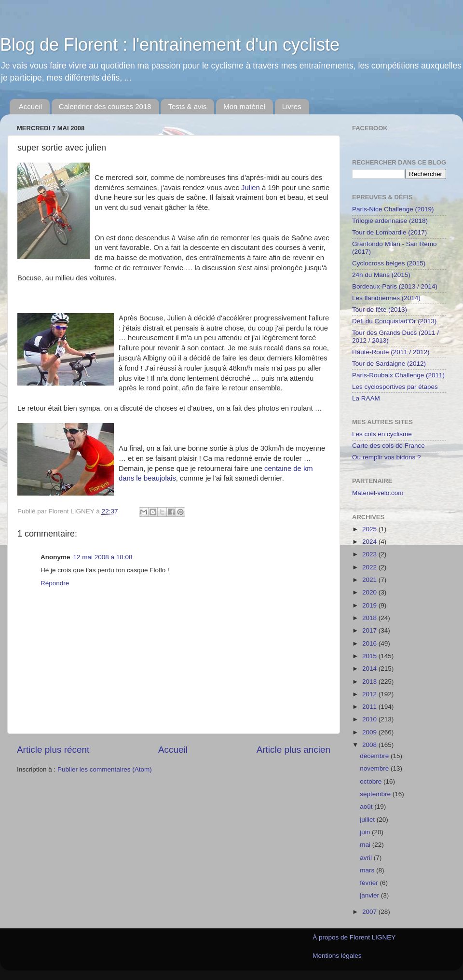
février (370, 883)
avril (367, 858)
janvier (370, 895)
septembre (376, 794)
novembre (375, 768)
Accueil (30, 106)
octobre (372, 781)
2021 (370, 580)
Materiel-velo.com (378, 493)
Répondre (55, 583)
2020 (370, 592)
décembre (375, 756)
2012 (370, 694)
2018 (370, 618)
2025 (370, 529)
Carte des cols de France (388, 446)
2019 (370, 605)
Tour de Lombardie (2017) (389, 232)
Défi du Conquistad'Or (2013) (394, 321)
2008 (370, 745)
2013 (370, 682)
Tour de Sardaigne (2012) (389, 364)
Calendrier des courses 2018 (105, 106)
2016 (370, 643)
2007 (370, 912)
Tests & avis (187, 106)
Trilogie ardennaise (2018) (390, 221)
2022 (370, 567)
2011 (370, 707)
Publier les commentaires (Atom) (105, 769)
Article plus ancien (293, 750)
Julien (251, 188)
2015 (370, 656)
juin (366, 832)
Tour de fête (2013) (380, 310)
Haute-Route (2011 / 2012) (391, 352)
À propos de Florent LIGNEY (354, 937)
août (367, 807)
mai (366, 845)
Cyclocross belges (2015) (389, 263)
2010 (370, 719)
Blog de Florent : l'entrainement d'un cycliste (170, 45)
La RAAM (366, 398)
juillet (368, 820)
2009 (370, 732)
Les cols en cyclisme (382, 434)
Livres (292, 106)
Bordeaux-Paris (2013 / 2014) (395, 286)
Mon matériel (244, 106)
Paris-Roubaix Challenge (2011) (398, 375)
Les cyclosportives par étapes (395, 387)
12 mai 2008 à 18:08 (103, 557)
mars (368, 870)
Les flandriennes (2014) (386, 298)
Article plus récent (53, 750)
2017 (370, 630)
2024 (370, 542)
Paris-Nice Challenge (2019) (393, 209)
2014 (370, 669)
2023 (370, 554)
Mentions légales (337, 956)
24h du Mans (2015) (381, 275)
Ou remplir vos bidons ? (387, 457)
